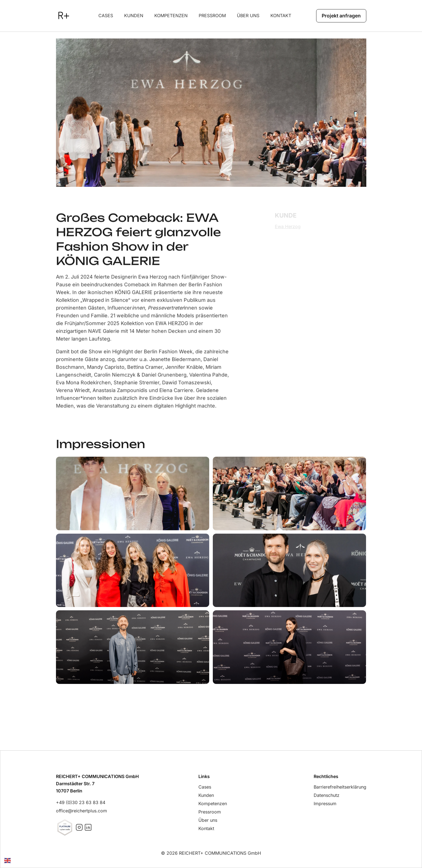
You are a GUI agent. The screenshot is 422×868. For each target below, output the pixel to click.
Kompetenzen (170, 15)
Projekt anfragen (340, 16)
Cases (105, 15)
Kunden (133, 15)
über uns (247, 15)
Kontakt (280, 15)
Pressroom (211, 15)
